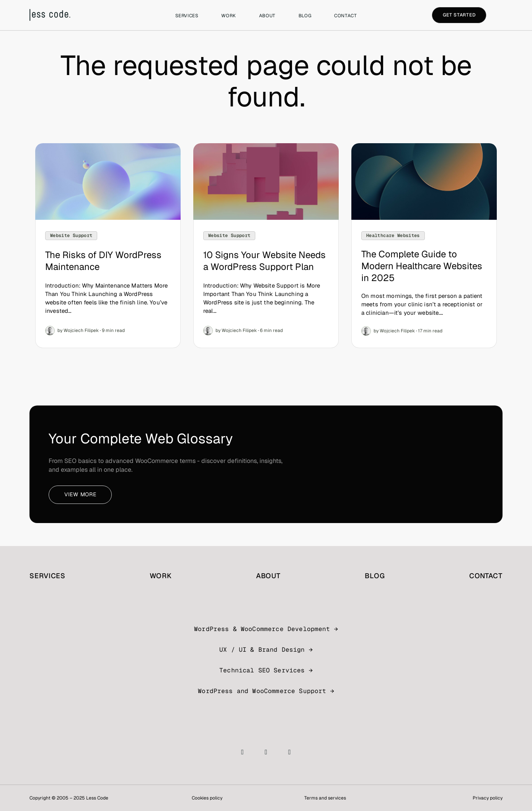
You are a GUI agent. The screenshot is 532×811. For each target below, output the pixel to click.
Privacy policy (488, 798)
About (267, 16)
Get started (459, 15)
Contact (345, 16)
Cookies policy (207, 798)
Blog (305, 16)
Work (228, 16)
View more (80, 494)
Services (187, 16)
